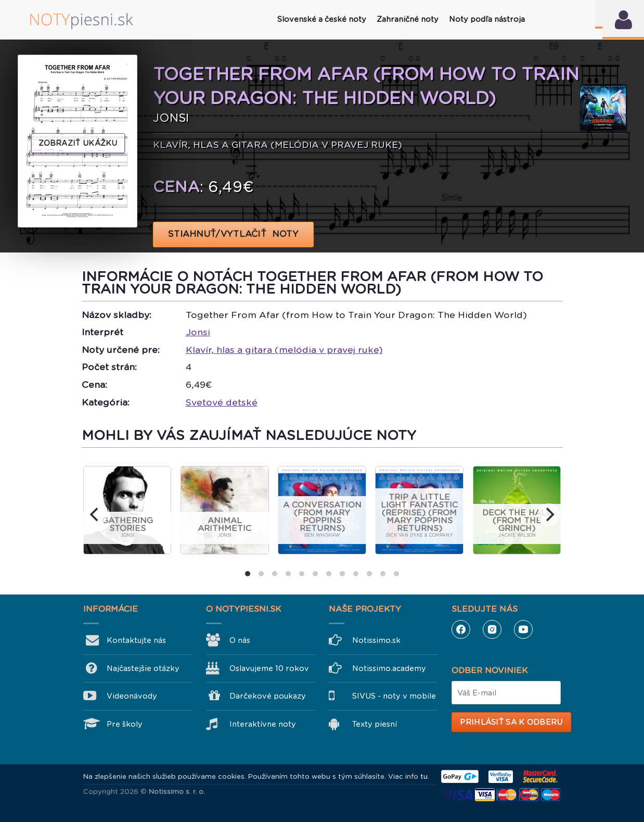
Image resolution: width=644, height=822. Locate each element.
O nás (240, 640)
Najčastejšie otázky (143, 668)
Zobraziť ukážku (78, 143)
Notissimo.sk (376, 640)
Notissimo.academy (389, 668)
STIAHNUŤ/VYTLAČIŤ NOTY (233, 234)
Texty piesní (375, 724)
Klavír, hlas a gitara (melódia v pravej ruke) (284, 350)
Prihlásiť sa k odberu (511, 722)
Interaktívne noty (263, 724)
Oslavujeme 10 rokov (269, 668)
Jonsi (198, 332)
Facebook (461, 629)
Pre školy (125, 724)
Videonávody (132, 696)
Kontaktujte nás (136, 640)
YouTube (523, 629)
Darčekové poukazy (268, 696)
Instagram (492, 629)
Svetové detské (222, 402)
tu (424, 776)
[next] (549, 515)
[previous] (95, 515)
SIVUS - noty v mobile (394, 696)
